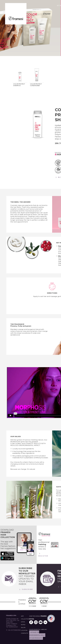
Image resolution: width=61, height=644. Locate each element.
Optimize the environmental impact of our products (37, 635)
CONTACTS (24, 633)
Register (43, 555)
